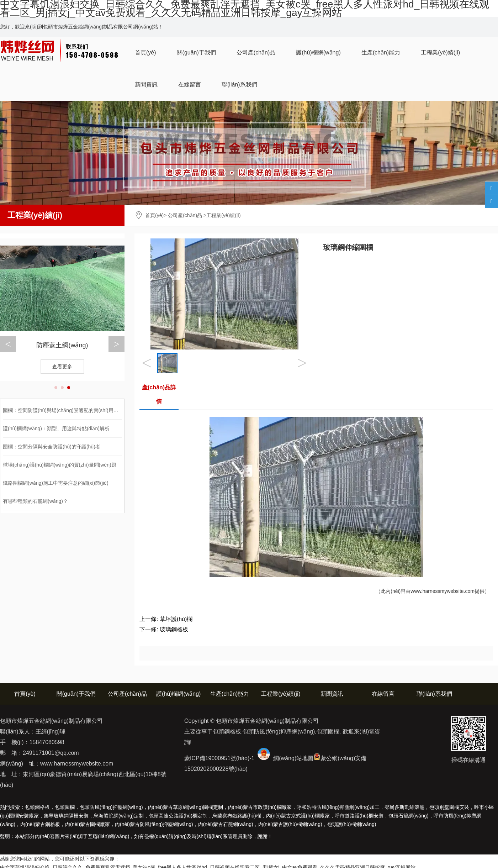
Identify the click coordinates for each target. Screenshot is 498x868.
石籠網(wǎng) (226, 824)
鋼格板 (40, 824)
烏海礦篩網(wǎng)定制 (119, 816)
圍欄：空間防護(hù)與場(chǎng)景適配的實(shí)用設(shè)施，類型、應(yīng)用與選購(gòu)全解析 (111, 410)
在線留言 (190, 85)
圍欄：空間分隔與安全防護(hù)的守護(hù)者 (52, 447)
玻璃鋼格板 (174, 629)
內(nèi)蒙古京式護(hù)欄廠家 (298, 816)
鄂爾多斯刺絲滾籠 (404, 807)
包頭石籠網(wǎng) (409, 816)
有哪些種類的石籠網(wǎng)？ (35, 501)
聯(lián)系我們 (239, 85)
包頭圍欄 (65, 807)
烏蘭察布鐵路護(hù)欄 (237, 816)
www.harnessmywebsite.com (443, 591)
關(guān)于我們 (196, 52)
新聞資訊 (146, 85)
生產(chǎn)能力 (381, 52)
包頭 (352, 824)
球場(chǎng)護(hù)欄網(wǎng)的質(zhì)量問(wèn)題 (60, 465)
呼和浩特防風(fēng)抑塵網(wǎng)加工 (338, 807)
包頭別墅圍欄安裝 (449, 807)
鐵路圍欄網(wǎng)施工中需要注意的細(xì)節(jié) (56, 483)
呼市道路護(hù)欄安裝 (359, 816)
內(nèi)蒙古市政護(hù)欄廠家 (260, 807)
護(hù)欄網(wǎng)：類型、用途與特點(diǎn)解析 (56, 428)
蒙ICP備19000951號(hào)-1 (219, 758)
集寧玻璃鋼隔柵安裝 (66, 816)
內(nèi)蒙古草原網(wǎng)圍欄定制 (186, 807)
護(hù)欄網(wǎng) (318, 52)
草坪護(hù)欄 (176, 619)
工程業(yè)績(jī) (440, 52)
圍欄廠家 (88, 824)
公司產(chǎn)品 (256, 52)
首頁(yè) (145, 52)
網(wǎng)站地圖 (293, 758)
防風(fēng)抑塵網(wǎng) (154, 824)
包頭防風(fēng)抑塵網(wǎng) (111, 807)
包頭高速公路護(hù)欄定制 (178, 816)
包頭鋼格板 (37, 807)
